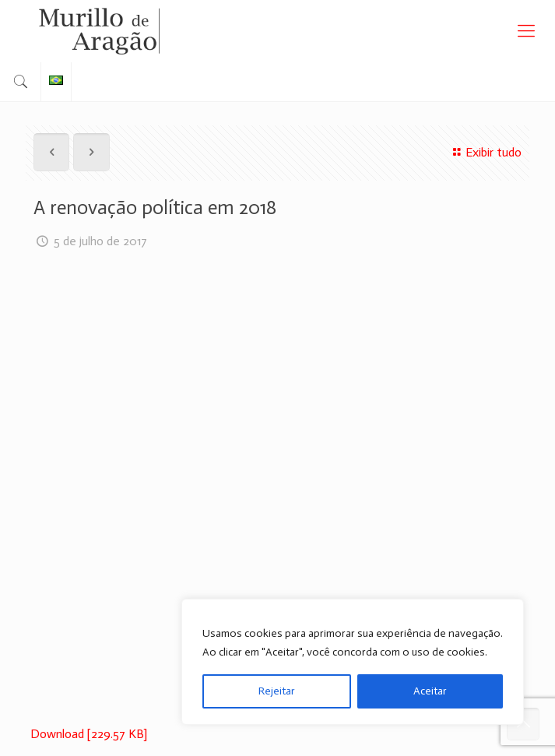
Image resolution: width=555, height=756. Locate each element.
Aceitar (430, 691)
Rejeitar (277, 691)
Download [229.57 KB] (89, 734)
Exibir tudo (485, 152)
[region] (353, 662)
